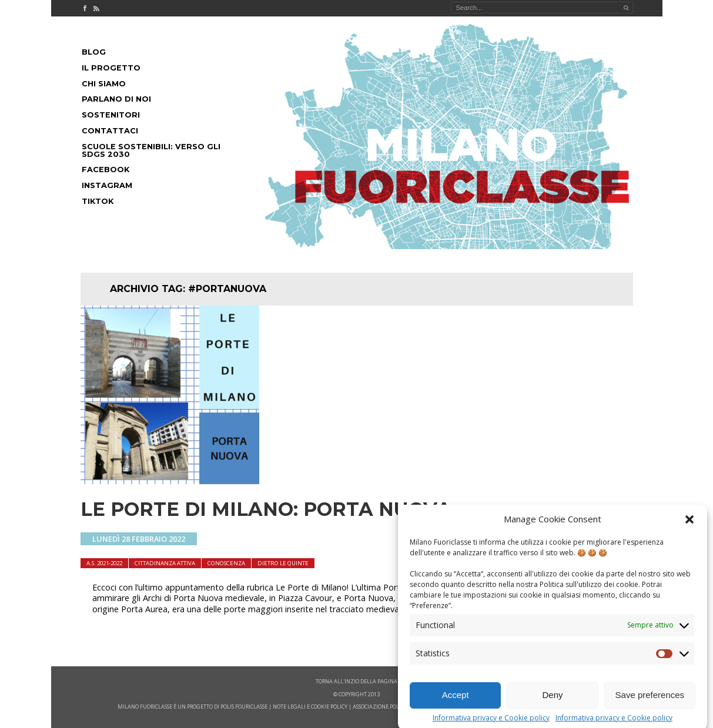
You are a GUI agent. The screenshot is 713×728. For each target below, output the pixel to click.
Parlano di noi (116, 99)
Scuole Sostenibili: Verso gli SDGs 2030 (151, 150)
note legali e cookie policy (310, 707)
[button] (689, 526)
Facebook (106, 170)
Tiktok (98, 201)
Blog (94, 52)
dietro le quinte (283, 563)
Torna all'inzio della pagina (356, 681)
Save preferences (650, 702)
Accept (456, 702)
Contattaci (110, 131)
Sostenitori (111, 115)
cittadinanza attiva (165, 563)
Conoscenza (226, 563)
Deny (552, 702)
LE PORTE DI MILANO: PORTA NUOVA (266, 509)
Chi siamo (104, 84)
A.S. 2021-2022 (104, 563)
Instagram (107, 185)
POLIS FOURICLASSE (244, 707)
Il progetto (111, 68)
